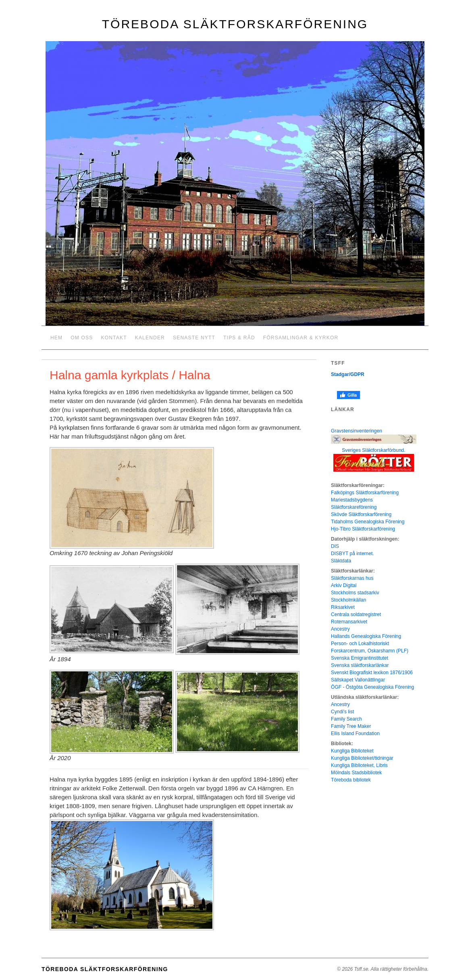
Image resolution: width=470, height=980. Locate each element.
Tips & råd (239, 338)
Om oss (82, 338)
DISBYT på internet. (352, 554)
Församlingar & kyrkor (301, 338)
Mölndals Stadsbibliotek (356, 773)
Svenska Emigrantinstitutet (360, 658)
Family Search (346, 719)
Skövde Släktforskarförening (361, 514)
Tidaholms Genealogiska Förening (368, 522)
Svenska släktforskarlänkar (360, 665)
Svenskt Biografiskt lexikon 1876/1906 (372, 673)
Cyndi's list (342, 712)
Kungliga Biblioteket (352, 751)
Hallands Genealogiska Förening (366, 636)
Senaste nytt (194, 338)
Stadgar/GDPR (348, 374)
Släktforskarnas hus (352, 578)
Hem (56, 338)
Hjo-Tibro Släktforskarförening (363, 529)
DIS (335, 546)
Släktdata (341, 561)
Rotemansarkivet (349, 622)
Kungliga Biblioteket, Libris (359, 765)
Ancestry (340, 629)
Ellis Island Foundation (355, 733)
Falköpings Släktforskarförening (365, 493)
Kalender (150, 338)
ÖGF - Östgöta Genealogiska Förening (372, 687)
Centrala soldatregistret (356, 614)
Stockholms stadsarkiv (355, 593)
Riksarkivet (343, 607)
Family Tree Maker (351, 726)
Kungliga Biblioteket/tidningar (362, 758)
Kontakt (114, 338)
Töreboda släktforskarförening (235, 24)
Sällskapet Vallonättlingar (358, 680)
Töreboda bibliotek (351, 780)
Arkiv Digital (344, 585)
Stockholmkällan (348, 600)
